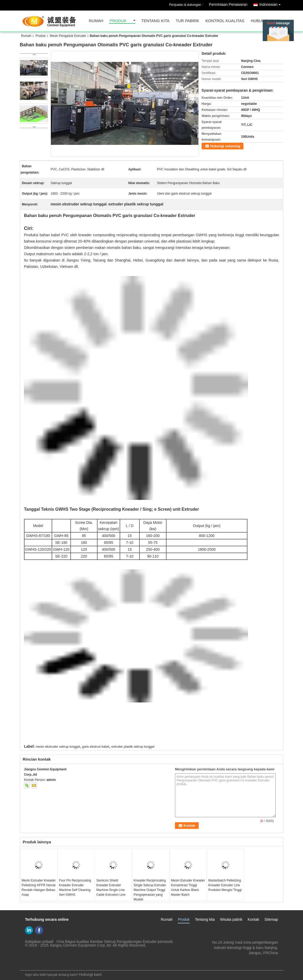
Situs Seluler (32, 963)
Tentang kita (155, 21)
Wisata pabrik (231, 919)
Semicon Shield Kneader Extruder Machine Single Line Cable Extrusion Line (111, 888)
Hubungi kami (90, 974)
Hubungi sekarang (225, 146)
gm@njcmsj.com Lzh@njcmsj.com (250, 958)
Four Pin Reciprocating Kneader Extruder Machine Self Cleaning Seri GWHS (75, 888)
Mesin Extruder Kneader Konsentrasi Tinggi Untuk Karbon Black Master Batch (188, 888)
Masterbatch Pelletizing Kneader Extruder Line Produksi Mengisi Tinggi (225, 885)
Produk (118, 21)
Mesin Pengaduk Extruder (68, 36)
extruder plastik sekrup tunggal (133, 747)
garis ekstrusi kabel (96, 747)
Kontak (253, 919)
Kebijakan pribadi (39, 942)
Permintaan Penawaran (228, 4)
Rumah (96, 21)
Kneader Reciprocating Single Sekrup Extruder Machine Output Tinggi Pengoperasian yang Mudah (150, 890)
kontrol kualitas (225, 21)
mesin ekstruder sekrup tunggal (58, 747)
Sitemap (271, 919)
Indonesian (271, 4)
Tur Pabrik (187, 21)
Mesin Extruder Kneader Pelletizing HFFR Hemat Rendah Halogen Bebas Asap (39, 888)
